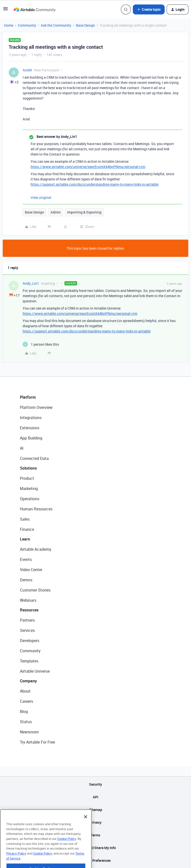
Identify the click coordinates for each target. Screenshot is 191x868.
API (95, 797)
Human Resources (36, 509)
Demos (26, 580)
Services (27, 630)
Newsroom (29, 732)
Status (26, 722)
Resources (29, 610)
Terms (95, 835)
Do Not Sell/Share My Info (96, 848)
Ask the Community (56, 25)
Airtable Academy (36, 549)
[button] (5, 10)
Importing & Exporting (84, 212)
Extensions (30, 428)
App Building (31, 438)
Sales (25, 519)
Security (95, 784)
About (25, 691)
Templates (29, 661)
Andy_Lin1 (31, 283)
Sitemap (96, 810)
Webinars (28, 600)
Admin (56, 212)
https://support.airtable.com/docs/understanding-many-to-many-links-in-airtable (95, 184)
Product (27, 478)
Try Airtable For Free (37, 742)
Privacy (96, 822)
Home (9, 25)
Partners (27, 620)
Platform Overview (36, 407)
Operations (30, 499)
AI (22, 448)
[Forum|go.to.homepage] (35, 9)
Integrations (31, 418)
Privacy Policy (16, 861)
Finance (27, 529)
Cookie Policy (67, 846)
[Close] (86, 824)
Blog (24, 711)
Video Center (31, 570)
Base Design (85, 25)
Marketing (29, 488)
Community (27, 25)
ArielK (27, 70)
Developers (30, 641)
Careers (26, 701)
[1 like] (41, 344)
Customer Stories (35, 590)
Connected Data (34, 458)
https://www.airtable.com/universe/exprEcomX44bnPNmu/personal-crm (88, 167)
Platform (28, 397)
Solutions (28, 468)
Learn (25, 539)
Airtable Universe (35, 671)
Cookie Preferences (96, 860)
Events (26, 559)
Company (28, 681)
